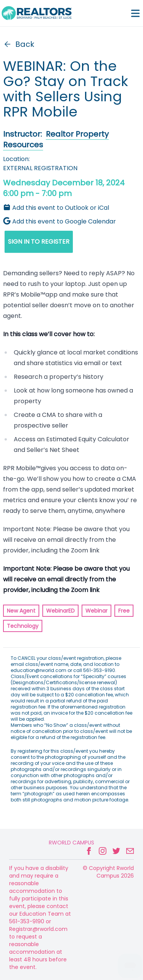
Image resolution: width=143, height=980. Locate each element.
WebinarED (60, 611)
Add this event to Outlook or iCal (56, 208)
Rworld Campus (71, 843)
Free (124, 611)
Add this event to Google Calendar (59, 221)
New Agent (21, 611)
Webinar (96, 611)
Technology (23, 626)
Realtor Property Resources (56, 139)
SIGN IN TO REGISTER (39, 242)
